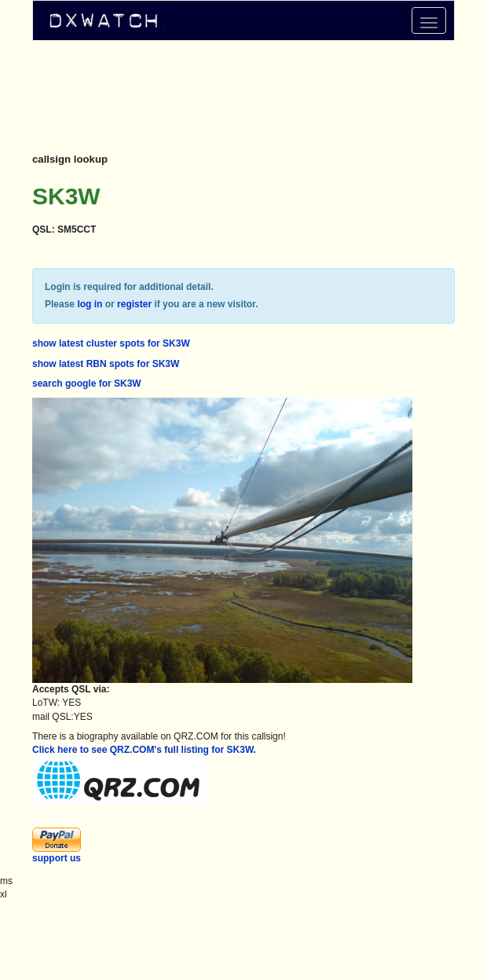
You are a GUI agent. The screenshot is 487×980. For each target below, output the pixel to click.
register (134, 304)
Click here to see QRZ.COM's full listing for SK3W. (144, 750)
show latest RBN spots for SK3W (106, 364)
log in (90, 304)
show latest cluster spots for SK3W (111, 343)
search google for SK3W (87, 384)
